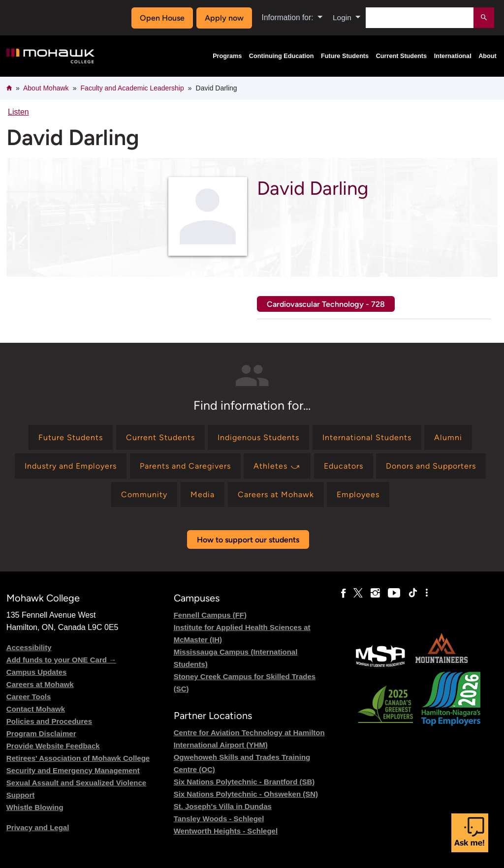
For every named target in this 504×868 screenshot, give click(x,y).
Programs (227, 56)
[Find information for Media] (203, 494)
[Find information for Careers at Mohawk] (276, 494)
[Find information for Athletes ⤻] (277, 466)
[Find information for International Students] (367, 437)
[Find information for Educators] (344, 466)
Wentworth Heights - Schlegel (226, 831)
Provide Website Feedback (53, 746)
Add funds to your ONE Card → (61, 660)
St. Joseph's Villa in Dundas (223, 806)
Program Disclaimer (41, 733)
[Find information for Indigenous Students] (258, 437)
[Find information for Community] (144, 494)
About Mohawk (46, 88)
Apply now (224, 18)
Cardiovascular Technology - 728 (326, 304)
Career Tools (29, 697)
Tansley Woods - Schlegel (219, 819)
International (453, 56)
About (488, 56)
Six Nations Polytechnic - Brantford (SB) (244, 782)
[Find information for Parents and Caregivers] (185, 466)
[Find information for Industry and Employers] (71, 466)
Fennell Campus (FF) (210, 615)
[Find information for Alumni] (448, 437)
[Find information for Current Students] (160, 437)
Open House (162, 18)
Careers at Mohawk (40, 684)
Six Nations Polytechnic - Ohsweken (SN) (246, 794)
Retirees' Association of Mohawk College (78, 758)
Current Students (402, 56)
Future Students (345, 56)
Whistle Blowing (35, 807)
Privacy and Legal (38, 827)
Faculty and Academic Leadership (132, 88)
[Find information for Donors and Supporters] (431, 466)
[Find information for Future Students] (71, 437)
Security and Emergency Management (73, 770)
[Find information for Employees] (358, 494)
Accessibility (29, 647)
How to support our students (248, 540)
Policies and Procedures (49, 721)
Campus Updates (37, 672)
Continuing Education (282, 56)
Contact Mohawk (36, 709)
